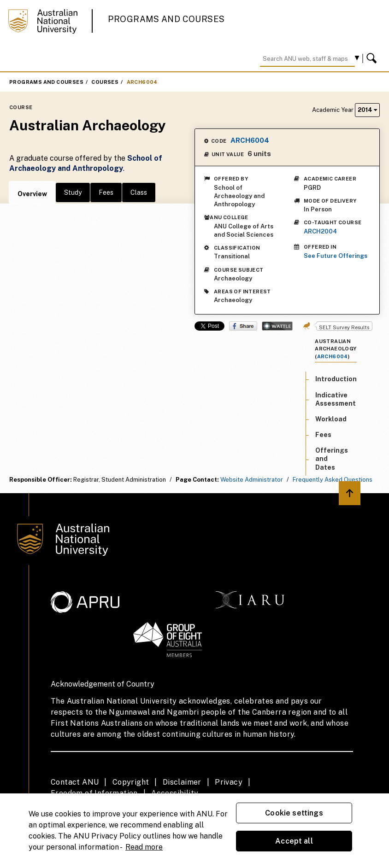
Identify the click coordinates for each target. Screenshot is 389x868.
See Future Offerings (336, 256)
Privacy (229, 782)
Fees (106, 192)
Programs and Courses (166, 19)
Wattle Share (277, 326)
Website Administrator (252, 480)
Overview (32, 194)
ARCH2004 (320, 231)
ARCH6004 (142, 82)
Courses (105, 82)
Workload (331, 419)
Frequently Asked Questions (333, 480)
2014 (367, 110)
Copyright (131, 782)
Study (73, 192)
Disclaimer (182, 782)
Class (139, 192)
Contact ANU (75, 782)
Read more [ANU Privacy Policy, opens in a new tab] (144, 847)
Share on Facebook (243, 326)
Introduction (336, 379)
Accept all (294, 841)
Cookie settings (294, 813)
